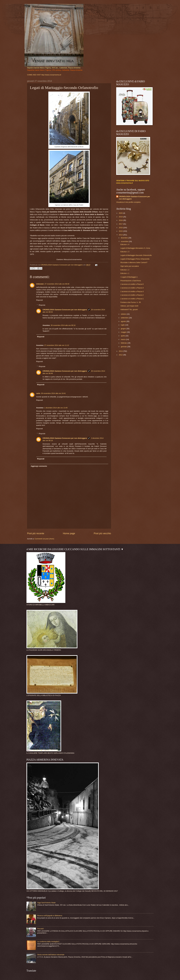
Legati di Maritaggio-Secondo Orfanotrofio (136, 255)
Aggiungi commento (39, 466)
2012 (121, 355)
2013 (121, 351)
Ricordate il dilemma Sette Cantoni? (134, 262)
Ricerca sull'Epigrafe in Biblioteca (50, 916)
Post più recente (36, 533)
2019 (121, 217)
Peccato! (40, 929)
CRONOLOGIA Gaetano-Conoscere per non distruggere (65, 310)
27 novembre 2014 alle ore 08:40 (57, 284)
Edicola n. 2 (125, 270)
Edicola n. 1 (125, 273)
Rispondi (39, 300)
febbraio (124, 343)
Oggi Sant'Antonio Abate (46, 903)
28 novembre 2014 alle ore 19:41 (53, 393)
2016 (121, 228)
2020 (121, 213)
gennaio (124, 347)
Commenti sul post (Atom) (44, 539)
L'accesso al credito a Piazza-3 (132, 291)
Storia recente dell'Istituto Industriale (51, 955)
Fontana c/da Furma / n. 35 (131, 302)
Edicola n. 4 (125, 244)
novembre (125, 241)
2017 (121, 224)
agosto (124, 321)
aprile (123, 336)
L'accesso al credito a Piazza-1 (132, 299)
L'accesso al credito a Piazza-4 (132, 288)
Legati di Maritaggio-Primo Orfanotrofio (135, 259)
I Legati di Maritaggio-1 (129, 277)
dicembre (125, 238)
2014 (121, 235)
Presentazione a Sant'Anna (131, 281)
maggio (124, 332)
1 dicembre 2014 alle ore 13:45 (56, 408)
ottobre (124, 314)
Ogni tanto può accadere (130, 266)
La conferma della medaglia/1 (48, 942)
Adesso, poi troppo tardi (129, 306)
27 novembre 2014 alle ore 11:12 (57, 345)
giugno (124, 329)
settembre (125, 318)
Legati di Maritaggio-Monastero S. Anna (135, 248)
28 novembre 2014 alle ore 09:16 (63, 325)
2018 (121, 220)
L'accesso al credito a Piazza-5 (132, 284)
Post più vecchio (102, 533)
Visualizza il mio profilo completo (128, 202)
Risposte (42, 305)
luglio (123, 325)
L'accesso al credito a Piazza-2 (132, 295)
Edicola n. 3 (125, 252)
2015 (121, 231)
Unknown (40, 284)
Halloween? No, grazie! (129, 309)
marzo (123, 339)
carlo (38, 393)
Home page (69, 533)
